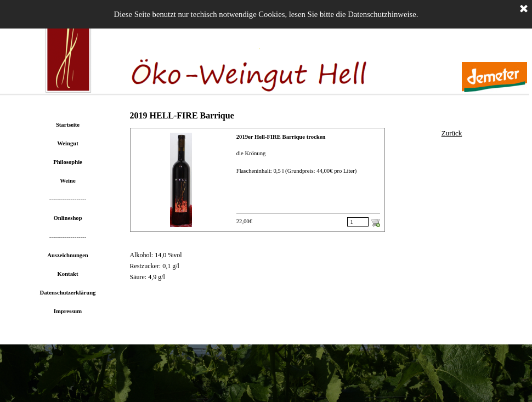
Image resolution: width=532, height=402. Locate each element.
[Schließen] (524, 9)
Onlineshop (67, 218)
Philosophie (68, 162)
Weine (67, 181)
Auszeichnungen (68, 255)
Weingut (68, 143)
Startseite (68, 125)
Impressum (68, 311)
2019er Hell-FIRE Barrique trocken (281, 137)
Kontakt (68, 274)
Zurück (452, 133)
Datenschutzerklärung (68, 293)
